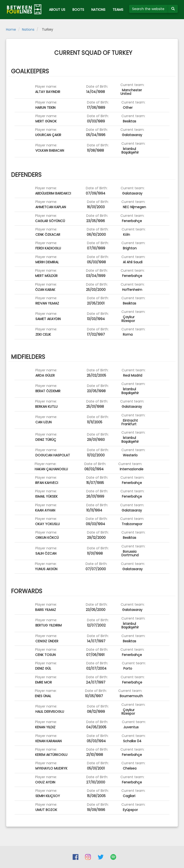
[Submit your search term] (173, 9)
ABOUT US (57, 10)
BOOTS (78, 10)
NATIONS (98, 10)
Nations (28, 29)
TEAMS (118, 10)
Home (11, 29)
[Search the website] (149, 9)
